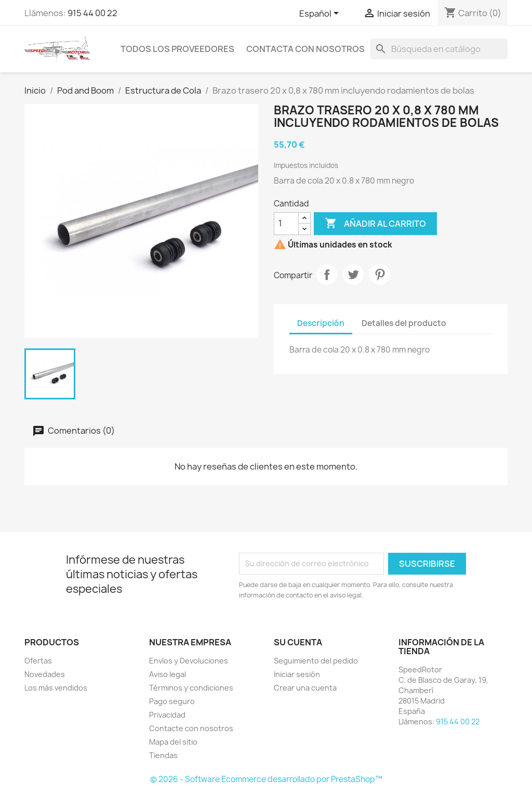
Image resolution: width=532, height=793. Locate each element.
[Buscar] (439, 49)
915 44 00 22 (92, 13)
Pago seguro (172, 701)
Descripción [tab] (321, 323)
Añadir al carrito (375, 224)
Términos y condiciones (191, 688)
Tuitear (353, 275)
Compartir (327, 275)
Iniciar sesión (297, 674)
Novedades (45, 674)
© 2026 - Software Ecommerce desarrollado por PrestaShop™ (266, 779)
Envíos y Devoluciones (189, 661)
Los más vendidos (56, 688)
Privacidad (167, 715)
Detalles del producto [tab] (404, 323)
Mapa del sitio (173, 742)
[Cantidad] (286, 224)
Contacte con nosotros (191, 728)
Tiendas (163, 755)
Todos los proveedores (177, 49)
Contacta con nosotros (305, 49)
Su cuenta (298, 642)
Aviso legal (168, 674)
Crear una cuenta (305, 688)
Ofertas (38, 661)
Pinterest (380, 275)
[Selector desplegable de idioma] (321, 14)
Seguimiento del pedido (316, 661)
